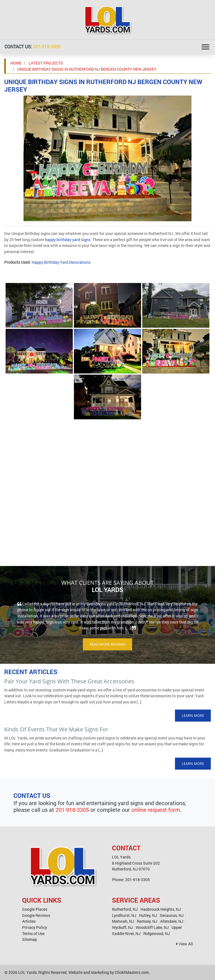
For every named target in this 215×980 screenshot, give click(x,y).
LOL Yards (27, 972)
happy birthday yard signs (68, 240)
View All (184, 944)
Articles (29, 921)
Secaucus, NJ (172, 915)
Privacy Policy (35, 927)
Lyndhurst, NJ (124, 915)
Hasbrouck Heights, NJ (161, 909)
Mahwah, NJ (123, 921)
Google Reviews (36, 915)
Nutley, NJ (148, 915)
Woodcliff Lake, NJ (152, 927)
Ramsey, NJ (147, 921)
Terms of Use (33, 933)
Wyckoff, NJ (122, 927)
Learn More (193, 715)
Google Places (35, 909)
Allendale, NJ (172, 921)
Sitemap (30, 939)
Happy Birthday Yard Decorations (61, 262)
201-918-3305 (47, 47)
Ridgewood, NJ (157, 933)
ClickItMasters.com (132, 972)
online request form (156, 810)
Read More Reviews (107, 644)
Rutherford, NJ (125, 909)
